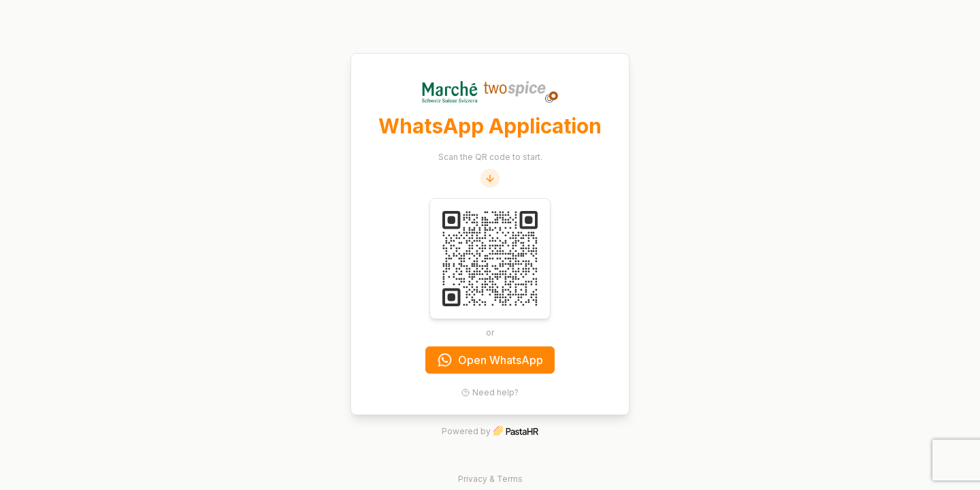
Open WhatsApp (491, 360)
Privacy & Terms (490, 479)
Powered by (490, 431)
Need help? (490, 392)
